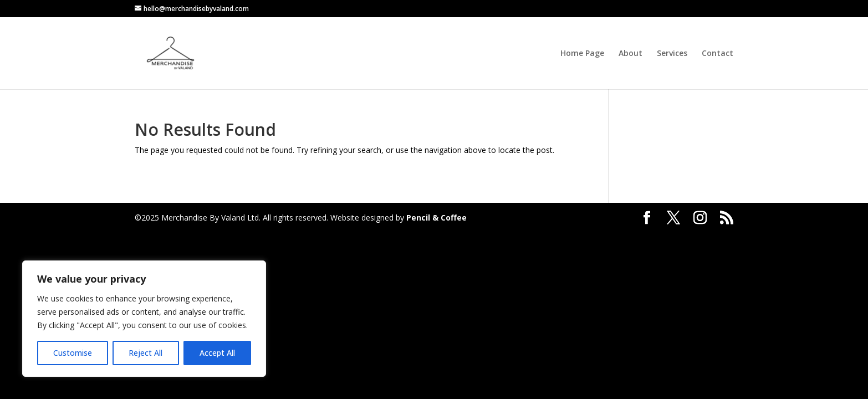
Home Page (582, 54)
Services (672, 54)
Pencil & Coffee (436, 218)
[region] (144, 319)
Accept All (217, 353)
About (630, 54)
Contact (718, 54)
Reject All (145, 353)
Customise (73, 353)
